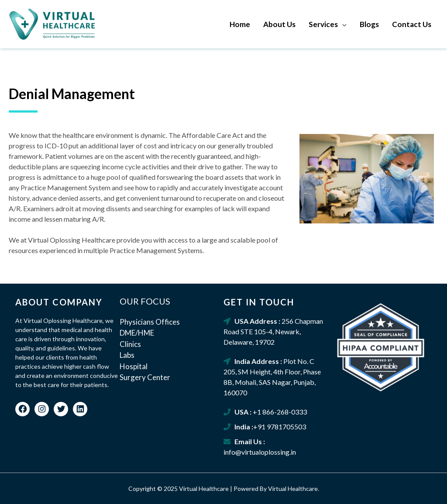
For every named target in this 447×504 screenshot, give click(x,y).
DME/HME (137, 333)
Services (323, 24)
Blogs (369, 24)
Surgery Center (145, 377)
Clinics (130, 344)
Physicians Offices (150, 322)
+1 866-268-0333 (280, 412)
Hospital (134, 366)
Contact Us (412, 24)
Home (240, 24)
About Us (279, 24)
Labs (127, 355)
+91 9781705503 (280, 427)
